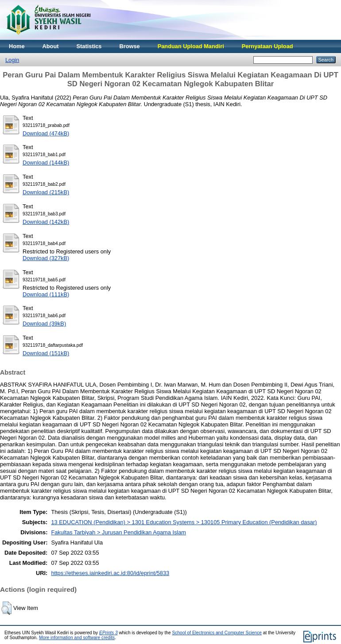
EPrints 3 (108, 633)
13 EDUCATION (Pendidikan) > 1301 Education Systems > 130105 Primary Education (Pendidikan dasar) (184, 522)
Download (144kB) (46, 163)
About (51, 46)
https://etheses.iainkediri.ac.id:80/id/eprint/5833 (110, 573)
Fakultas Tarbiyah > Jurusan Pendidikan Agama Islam (118, 532)
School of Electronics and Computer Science (217, 633)
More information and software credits (77, 638)
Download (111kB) (46, 294)
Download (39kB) (44, 324)
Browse (129, 46)
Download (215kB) (46, 192)
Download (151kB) (46, 353)
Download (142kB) (46, 222)
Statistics (89, 46)
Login (12, 60)
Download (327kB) (46, 258)
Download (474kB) (46, 133)
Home (17, 46)
